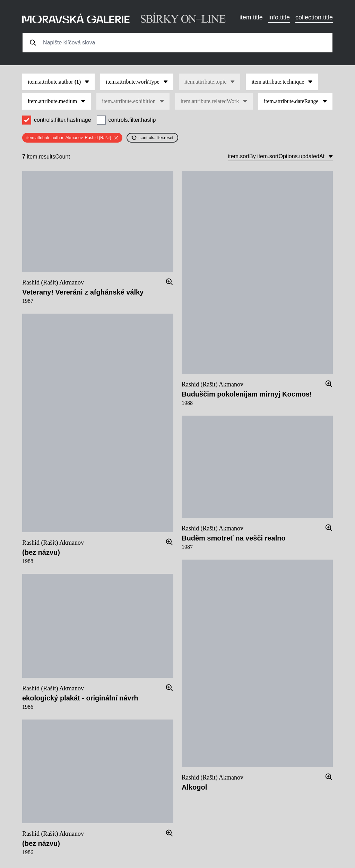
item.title (251, 17)
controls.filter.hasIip (132, 120)
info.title (279, 17)
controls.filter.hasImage (63, 120)
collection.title (314, 17)
